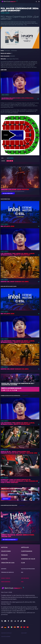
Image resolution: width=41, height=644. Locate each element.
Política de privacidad (28, 569)
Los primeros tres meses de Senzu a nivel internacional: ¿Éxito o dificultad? (18, 98)
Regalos (6, 280)
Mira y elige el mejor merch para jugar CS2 (18, 536)
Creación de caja (8, 563)
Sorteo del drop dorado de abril (15, 282)
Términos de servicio (7, 572)
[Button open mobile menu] (39, 2)
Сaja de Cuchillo (6, 633)
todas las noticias (25, 396)
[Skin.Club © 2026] (13, 588)
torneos (24, 555)
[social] (2, 621)
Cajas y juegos (6, 578)
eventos (6, 224)
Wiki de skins (25, 578)
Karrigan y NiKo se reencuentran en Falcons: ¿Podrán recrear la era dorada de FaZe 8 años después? (19, 481)
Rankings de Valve (28, 559)
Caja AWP (24, 633)
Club (23, 563)
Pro (22, 582)
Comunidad (3, 6)
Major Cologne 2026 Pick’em (15, 189)
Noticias (7, 6)
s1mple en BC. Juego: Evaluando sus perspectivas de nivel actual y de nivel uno (19, 452)
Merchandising (6, 582)
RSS (22, 572)
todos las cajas (22, 505)
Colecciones (6, 551)
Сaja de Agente (6, 637)
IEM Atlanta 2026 (7, 226)
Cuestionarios (27, 551)
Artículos (25, 547)
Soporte (4, 569)
